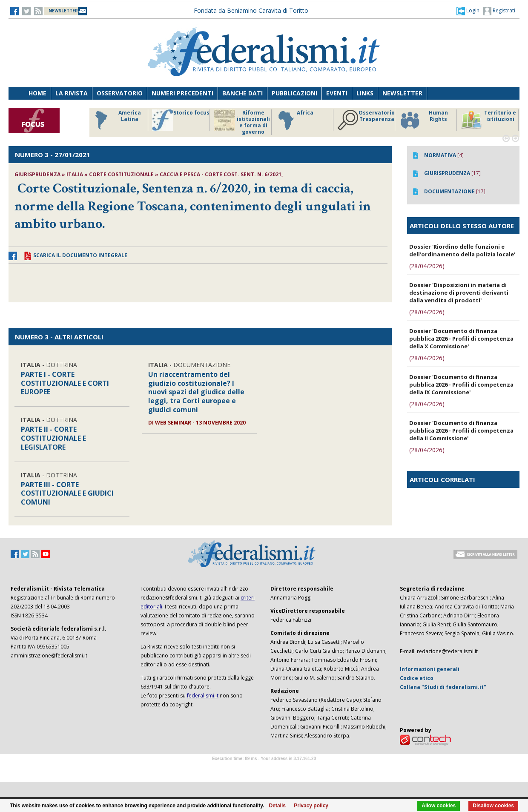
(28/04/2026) (427, 266)
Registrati (499, 11)
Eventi (337, 93)
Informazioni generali (430, 669)
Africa (294, 120)
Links (365, 93)
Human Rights (423, 120)
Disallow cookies (493, 806)
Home (37, 93)
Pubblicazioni (294, 93)
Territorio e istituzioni (488, 120)
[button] (468, 11)
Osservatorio (120, 93)
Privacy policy (311, 806)
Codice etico (417, 678)
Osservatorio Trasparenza (366, 120)
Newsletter (402, 93)
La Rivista (72, 93)
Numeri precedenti (182, 93)
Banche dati (242, 93)
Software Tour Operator (264, 768)
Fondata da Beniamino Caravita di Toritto (251, 10)
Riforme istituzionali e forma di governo (242, 122)
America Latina (116, 120)
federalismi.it (203, 696)
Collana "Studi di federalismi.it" (443, 687)
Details (277, 806)
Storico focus (181, 120)
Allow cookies (439, 806)
